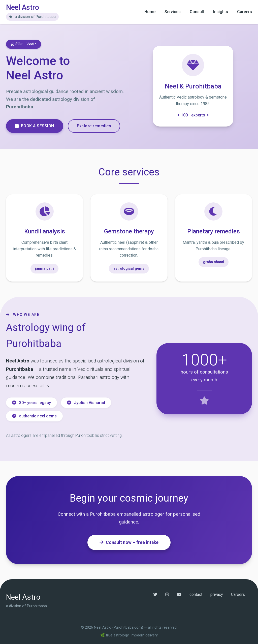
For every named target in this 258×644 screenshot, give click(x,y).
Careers (245, 12)
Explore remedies (94, 126)
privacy (217, 594)
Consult (197, 12)
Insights (221, 12)
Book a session (35, 126)
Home (150, 12)
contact (196, 594)
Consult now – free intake (129, 542)
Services (173, 12)
